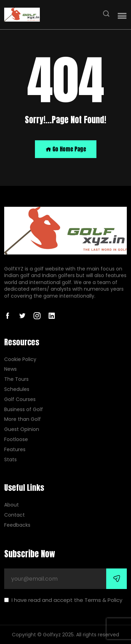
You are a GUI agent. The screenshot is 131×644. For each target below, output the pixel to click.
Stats (10, 460)
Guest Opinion (22, 429)
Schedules (17, 389)
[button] (122, 16)
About (12, 505)
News (10, 369)
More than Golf (23, 419)
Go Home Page (66, 149)
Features (15, 450)
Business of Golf (24, 410)
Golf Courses (20, 399)
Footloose (16, 439)
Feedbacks (17, 525)
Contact (14, 515)
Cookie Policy (20, 359)
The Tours (16, 379)
